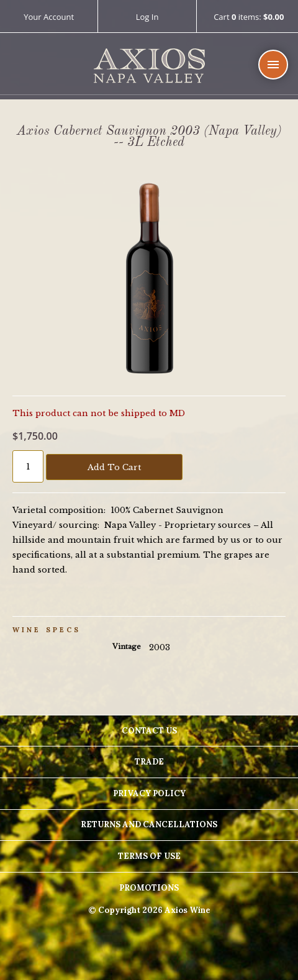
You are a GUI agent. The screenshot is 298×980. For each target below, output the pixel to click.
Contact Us (149, 731)
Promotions (149, 888)
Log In (147, 17)
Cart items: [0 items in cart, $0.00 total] (249, 17)
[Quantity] (28, 466)
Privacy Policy (149, 793)
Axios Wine (149, 66)
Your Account (49, 17)
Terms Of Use (149, 856)
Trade (149, 762)
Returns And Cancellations (149, 824)
